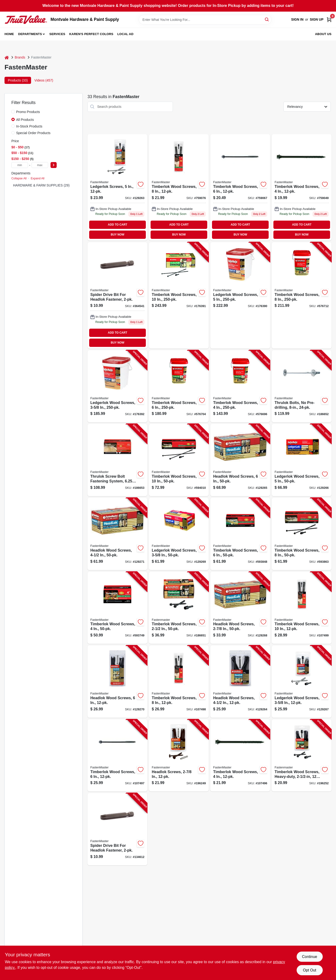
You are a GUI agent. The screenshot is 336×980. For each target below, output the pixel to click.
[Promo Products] (13, 112)
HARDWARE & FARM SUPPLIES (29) (41, 185)
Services (57, 34)
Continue (309, 957)
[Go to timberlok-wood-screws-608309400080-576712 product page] (302, 295)
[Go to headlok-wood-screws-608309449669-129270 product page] (117, 682)
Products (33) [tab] (18, 80)
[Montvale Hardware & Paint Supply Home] (26, 20)
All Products (25, 120)
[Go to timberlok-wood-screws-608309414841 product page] (302, 187)
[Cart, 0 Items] (329, 20)
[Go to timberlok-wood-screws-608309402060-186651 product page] (179, 608)
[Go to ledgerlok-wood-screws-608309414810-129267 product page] (302, 682)
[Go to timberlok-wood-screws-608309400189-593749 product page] (117, 608)
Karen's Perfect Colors (91, 34)
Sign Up (317, 19)
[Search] (267, 19)
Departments (30, 34)
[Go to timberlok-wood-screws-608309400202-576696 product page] (240, 386)
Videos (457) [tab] (44, 80)
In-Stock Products (29, 126)
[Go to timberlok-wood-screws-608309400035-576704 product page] (179, 386)
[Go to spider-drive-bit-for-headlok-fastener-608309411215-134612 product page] (117, 829)
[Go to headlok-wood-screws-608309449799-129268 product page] (240, 608)
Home (9, 34)
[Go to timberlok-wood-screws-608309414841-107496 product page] (240, 755)
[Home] (7, 57)
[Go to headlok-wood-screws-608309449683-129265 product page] (240, 460)
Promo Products (28, 112)
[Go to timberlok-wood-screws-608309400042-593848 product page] (240, 534)
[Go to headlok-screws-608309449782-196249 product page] (179, 755)
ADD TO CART (118, 225)
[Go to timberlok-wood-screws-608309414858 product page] (240, 187)
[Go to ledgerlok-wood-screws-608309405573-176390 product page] (240, 295)
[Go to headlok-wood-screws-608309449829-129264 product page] (240, 682)
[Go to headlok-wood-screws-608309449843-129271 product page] (117, 534)
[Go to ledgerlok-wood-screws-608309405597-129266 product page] (302, 460)
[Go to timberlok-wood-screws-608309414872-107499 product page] (302, 608)
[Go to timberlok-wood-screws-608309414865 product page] (179, 187)
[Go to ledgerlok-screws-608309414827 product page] (117, 187)
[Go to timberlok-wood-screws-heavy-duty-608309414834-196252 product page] (302, 755)
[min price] (20, 165)
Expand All (37, 178)
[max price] (40, 165)
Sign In (297, 19)
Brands (20, 57)
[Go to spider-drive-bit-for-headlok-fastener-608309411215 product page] (117, 295)
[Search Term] (205, 20)
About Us (323, 34)
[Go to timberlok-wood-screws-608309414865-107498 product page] (179, 682)
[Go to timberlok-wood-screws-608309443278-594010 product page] (179, 460)
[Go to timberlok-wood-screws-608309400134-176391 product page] (179, 295)
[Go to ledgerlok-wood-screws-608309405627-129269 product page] (179, 534)
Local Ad (125, 34)
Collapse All (19, 178)
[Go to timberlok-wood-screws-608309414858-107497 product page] (117, 755)
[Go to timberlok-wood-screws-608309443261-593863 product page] (302, 534)
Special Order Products (33, 133)
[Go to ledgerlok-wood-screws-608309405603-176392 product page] (117, 386)
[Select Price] (54, 165)
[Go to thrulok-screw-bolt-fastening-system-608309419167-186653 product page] (117, 460)
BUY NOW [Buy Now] (117, 235)
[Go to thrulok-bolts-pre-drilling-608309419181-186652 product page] (302, 386)
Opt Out (309, 970)
